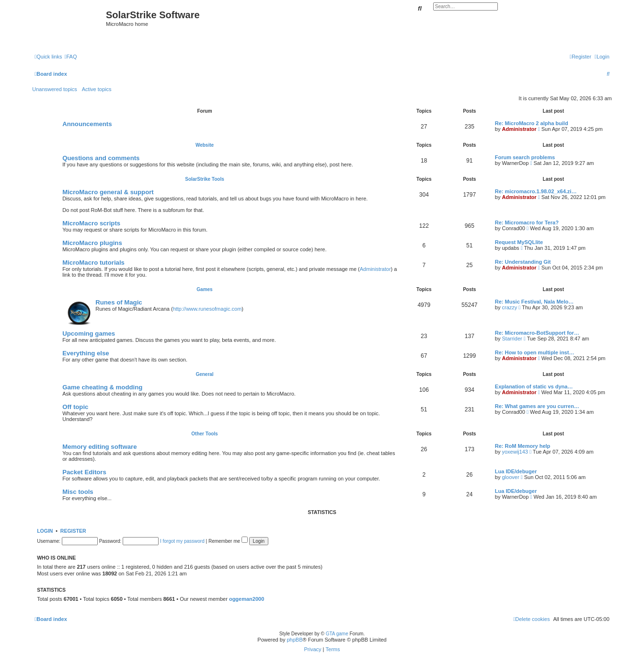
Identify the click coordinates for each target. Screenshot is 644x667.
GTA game (337, 634)
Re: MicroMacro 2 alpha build (532, 123)
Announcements (87, 124)
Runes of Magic (119, 302)
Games (204, 289)
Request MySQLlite (519, 242)
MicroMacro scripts (91, 223)
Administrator (519, 129)
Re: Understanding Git (523, 262)
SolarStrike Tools (205, 179)
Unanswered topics (55, 89)
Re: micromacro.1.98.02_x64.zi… (536, 191)
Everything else (86, 353)
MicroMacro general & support (108, 192)
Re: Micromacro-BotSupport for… (537, 333)
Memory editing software (99, 447)
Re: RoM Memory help (523, 446)
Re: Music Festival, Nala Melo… (534, 302)
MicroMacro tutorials (93, 263)
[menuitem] (70, 57)
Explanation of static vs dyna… (534, 386)
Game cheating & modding (102, 387)
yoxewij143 (515, 452)
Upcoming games (89, 333)
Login (45, 531)
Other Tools (204, 434)
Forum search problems (525, 157)
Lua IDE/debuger (516, 471)
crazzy (509, 307)
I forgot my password (182, 541)
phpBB (294, 640)
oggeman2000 (247, 599)
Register (73, 531)
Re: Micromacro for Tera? (527, 222)
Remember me (228, 541)
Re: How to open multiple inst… (535, 352)
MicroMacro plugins (92, 243)
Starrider (512, 339)
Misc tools (78, 492)
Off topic (75, 407)
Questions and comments (101, 158)
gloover (510, 477)
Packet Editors (84, 472)
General (204, 374)
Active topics (97, 89)
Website (205, 145)
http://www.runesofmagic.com (207, 309)
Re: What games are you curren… (537, 406)
